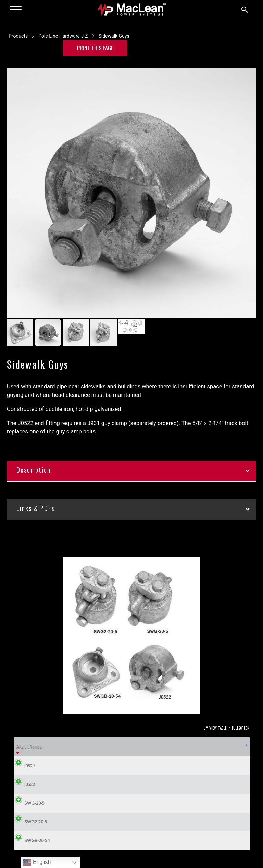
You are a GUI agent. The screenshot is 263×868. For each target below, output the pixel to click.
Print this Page (95, 48)
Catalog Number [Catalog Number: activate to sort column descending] (29, 746)
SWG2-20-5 (30, 822)
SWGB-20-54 (32, 840)
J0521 (24, 766)
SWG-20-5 (29, 803)
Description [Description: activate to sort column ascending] (66, 746)
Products (18, 36)
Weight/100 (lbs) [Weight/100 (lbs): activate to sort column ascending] (224, 746)
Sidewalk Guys (114, 36)
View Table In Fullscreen (229, 728)
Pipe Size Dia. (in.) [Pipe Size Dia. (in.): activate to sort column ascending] (141, 746)
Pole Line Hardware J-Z (63, 36)
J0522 (24, 784)
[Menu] (16, 10)
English (37, 863)
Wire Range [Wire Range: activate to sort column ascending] (179, 746)
